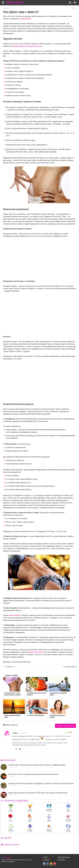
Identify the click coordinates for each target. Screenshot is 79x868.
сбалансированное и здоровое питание (27, 46)
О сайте (45, 857)
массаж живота (14, 615)
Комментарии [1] (69, 667)
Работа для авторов (64, 857)
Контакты (46, 860)
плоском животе (25, 19)
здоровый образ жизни (35, 652)
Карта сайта (62, 860)
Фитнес (74, 8)
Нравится (9, 667)
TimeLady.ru (15, 2)
